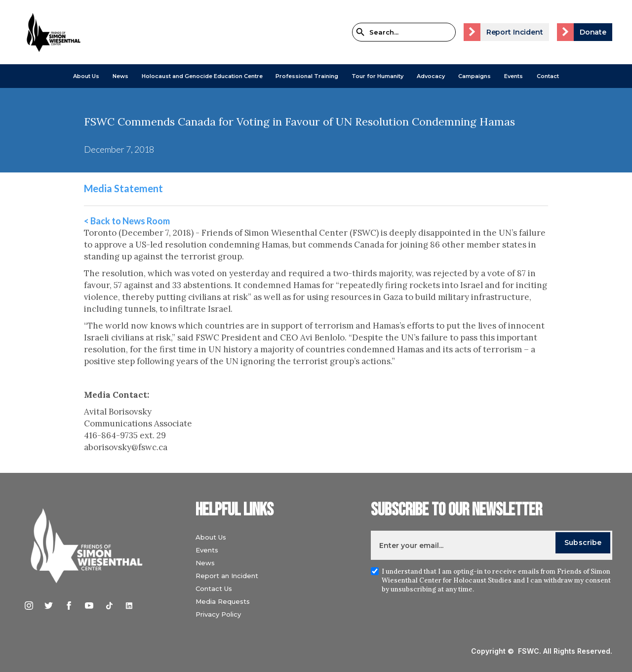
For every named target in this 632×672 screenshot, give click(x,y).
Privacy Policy (218, 614)
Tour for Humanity (377, 76)
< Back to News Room (127, 221)
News (205, 563)
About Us (86, 76)
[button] (86, 76)
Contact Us (214, 588)
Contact (548, 76)
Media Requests (223, 601)
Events (513, 76)
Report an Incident (227, 576)
